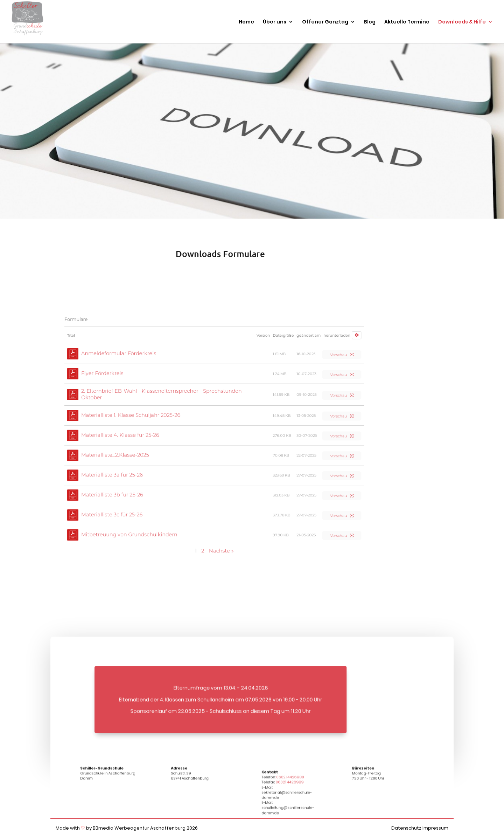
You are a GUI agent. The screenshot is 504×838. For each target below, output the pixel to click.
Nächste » (221, 551)
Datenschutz (406, 828)
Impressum (435, 828)
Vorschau (342, 355)
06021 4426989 (290, 785)
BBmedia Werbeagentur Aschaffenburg (139, 828)
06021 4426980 (290, 780)
